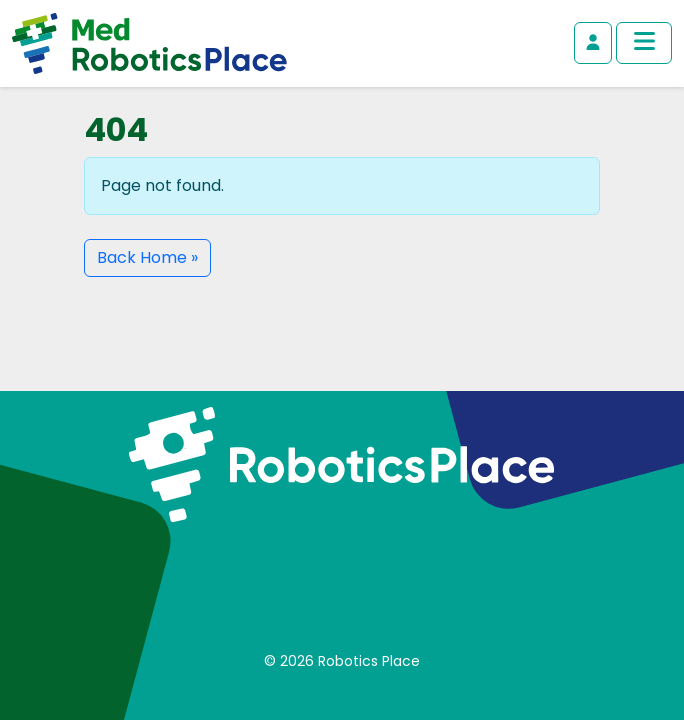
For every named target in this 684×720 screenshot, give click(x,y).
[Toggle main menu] (644, 43)
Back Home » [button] (147, 257)
